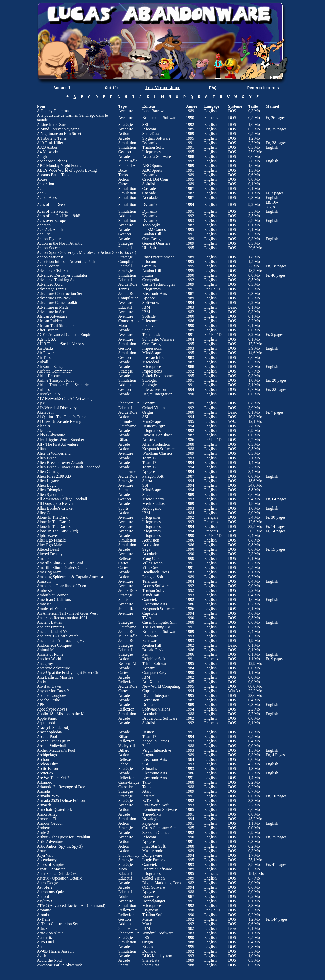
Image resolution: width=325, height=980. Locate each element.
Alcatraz (44, 430)
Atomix (43, 915)
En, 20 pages (276, 380)
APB (41, 705)
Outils (112, 88)
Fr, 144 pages (277, 919)
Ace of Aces (47, 198)
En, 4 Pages (275, 755)
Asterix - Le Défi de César (58, 874)
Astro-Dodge (47, 883)
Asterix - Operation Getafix (59, 878)
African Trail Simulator (56, 325)
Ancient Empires (51, 627)
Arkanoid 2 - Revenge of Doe (61, 787)
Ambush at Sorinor (52, 595)
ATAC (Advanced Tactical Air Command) (71, 906)
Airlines (43, 389)
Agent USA (46, 339)
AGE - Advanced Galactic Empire (65, 335)
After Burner (47, 330)
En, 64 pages (276, 499)
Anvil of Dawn (49, 686)
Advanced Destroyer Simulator (62, 275)
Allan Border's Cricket (55, 508)
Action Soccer (48, 248)
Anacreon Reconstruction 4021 (62, 618)
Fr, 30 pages (275, 517)
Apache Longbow (51, 695)
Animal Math (48, 650)
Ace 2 (42, 193)
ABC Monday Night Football (61, 166)
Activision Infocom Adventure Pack (66, 261)
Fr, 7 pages (274, 412)
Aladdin (43, 426)
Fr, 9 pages (274, 659)
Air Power (45, 353)
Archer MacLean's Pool (56, 750)
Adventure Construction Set (60, 293)
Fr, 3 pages (274, 193)
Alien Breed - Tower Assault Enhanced (69, 467)
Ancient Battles (49, 622)
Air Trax (44, 357)
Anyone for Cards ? (53, 691)
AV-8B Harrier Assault (55, 951)
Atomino (44, 910)
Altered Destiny (50, 554)
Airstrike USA (49, 394)
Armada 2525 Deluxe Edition (61, 800)
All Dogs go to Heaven (56, 504)
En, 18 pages (276, 266)
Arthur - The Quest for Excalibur (64, 837)
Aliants (43, 449)
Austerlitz (45, 937)
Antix (41, 682)
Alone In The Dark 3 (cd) (58, 531)
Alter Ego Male (50, 545)
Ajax (41, 403)
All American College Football (62, 499)
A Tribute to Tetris (52, 138)
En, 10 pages (276, 796)
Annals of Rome (50, 654)
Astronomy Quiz (50, 892)
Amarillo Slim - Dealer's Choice (63, 568)
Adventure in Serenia (54, 312)
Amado (43, 558)
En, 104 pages (272, 204)
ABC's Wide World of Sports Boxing (67, 170)
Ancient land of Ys (52, 631)
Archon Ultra (48, 764)
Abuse (42, 179)
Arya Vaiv (45, 855)
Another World (49, 659)
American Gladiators (54, 599)
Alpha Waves (48, 536)
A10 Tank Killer (50, 143)
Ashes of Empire (51, 864)
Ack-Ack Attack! (51, 230)
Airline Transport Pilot (55, 380)
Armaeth (44, 805)
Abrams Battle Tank (53, 175)
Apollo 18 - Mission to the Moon (64, 714)
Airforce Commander (54, 371)
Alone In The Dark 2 (54, 522)
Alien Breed (47, 458)
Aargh (42, 156)
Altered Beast (48, 549)
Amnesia (44, 604)
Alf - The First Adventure (58, 444)
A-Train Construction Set (57, 924)
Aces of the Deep (51, 204)
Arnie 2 (43, 832)
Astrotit (43, 896)
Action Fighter (49, 239)
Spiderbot (60, 727)
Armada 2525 (48, 796)
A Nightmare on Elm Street (59, 134)
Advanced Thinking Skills (58, 280)
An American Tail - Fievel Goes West (67, 613)
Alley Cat (45, 513)
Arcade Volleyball (51, 746)
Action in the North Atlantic (60, 243)
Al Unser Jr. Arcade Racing (59, 421)
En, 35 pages (276, 129)
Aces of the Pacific (52, 211)
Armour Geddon (50, 823)
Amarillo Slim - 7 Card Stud (60, 563)
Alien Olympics (50, 490)
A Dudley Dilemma (53, 111)
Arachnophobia (49, 732)
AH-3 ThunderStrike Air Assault (63, 344)
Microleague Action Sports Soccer (107, 252)
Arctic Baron (47, 768)
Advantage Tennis (51, 289)
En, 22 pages (276, 389)
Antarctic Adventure (53, 668)
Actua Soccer (48, 266)
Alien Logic (47, 485)
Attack (42, 928)
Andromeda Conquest (55, 645)
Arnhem (43, 828)
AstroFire (45, 887)
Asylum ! (44, 901)
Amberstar (45, 590)
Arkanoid (44, 782)
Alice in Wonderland (54, 453)
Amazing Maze (49, 572)
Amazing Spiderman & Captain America (70, 577)
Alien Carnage (49, 472)
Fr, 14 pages (275, 526)
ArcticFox (45, 773)
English (272, 147)
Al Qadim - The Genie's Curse (61, 417)
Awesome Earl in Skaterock (59, 965)
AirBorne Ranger (51, 367)
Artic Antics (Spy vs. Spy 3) (60, 846)
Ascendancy (47, 860)
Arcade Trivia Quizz (53, 741)
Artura (42, 851)
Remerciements (263, 88)
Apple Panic (47, 718)
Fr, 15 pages (275, 549)
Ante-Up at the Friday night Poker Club (69, 673)
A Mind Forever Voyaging (58, 129)
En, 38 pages (276, 143)
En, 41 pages (276, 864)
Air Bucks (45, 348)
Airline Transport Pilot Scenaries (63, 385)
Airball (43, 362)
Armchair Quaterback (54, 810)
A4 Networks (48, 152)
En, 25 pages (276, 837)
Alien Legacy (48, 481)
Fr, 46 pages (275, 275)
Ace (40, 188)
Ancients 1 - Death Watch (58, 636)
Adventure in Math (52, 307)
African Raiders (50, 321)
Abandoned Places (52, 161)
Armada (43, 791)
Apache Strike (48, 700)
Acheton (44, 225)
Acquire (43, 234)
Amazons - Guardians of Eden (61, 586)
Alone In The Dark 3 (54, 526)
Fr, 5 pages (274, 335)
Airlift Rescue (48, 376)
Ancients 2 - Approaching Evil (62, 641)
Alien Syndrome (50, 494)
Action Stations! (50, 257)
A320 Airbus (47, 147)
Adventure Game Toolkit (58, 303)
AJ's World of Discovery (57, 408)
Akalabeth (45, 412)
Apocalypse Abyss (52, 709)
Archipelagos (48, 755)
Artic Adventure (50, 842)
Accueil (62, 88)
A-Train (43, 919)
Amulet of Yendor (51, 609)
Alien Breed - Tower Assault (60, 462)
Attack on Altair (50, 933)
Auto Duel (45, 942)
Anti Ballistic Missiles (55, 677)
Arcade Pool (47, 737)
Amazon (44, 581)
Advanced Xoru (50, 284)
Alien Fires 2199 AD (54, 476)
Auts (41, 947)
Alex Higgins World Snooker (60, 440)
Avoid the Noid (49, 960)
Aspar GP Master (51, 869)
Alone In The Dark (52, 517)
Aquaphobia (47, 723)
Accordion (45, 184)
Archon (43, 759)
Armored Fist (48, 819)
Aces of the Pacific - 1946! (59, 216)
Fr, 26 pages (275, 118)
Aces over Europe (51, 220)
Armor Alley (47, 814)
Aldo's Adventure (51, 435)
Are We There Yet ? (53, 778)
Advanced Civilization (55, 271)
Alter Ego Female (51, 540)
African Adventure (52, 316)
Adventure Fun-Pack (54, 298)
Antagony (45, 663)
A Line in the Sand (52, 124)
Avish (42, 956)
